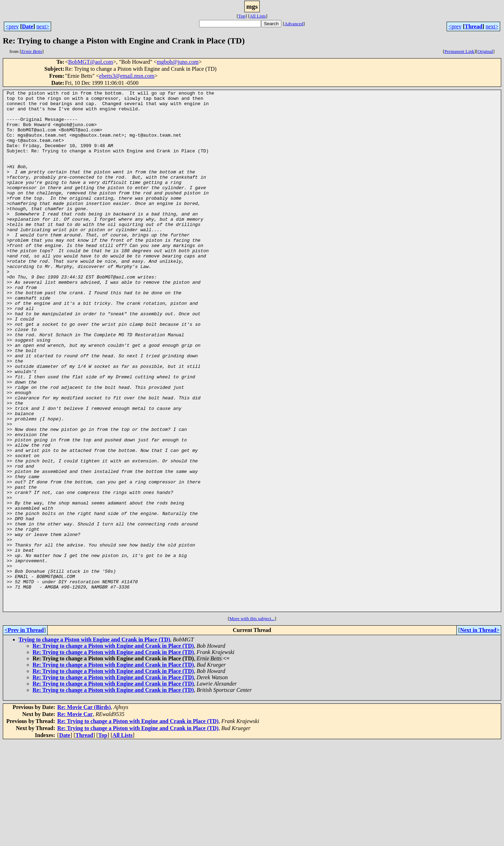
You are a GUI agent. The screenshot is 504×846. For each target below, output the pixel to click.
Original (485, 51)
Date (28, 26)
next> (43, 26)
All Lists (258, 16)
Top (242, 16)
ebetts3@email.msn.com (127, 76)
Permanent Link (460, 51)
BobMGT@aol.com (91, 62)
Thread (474, 26)
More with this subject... (252, 723)
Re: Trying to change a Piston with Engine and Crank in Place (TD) (113, 750)
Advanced (294, 24)
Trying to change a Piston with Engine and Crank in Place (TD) (94, 744)
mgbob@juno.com (178, 62)
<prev (12, 26)
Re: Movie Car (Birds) (84, 811)
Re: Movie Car (75, 818)
